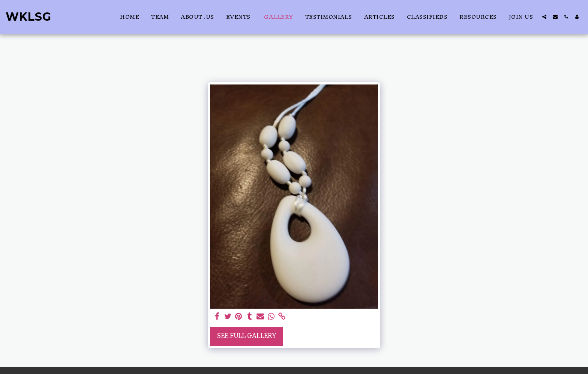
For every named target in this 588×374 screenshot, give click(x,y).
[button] (544, 17)
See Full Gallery (247, 336)
